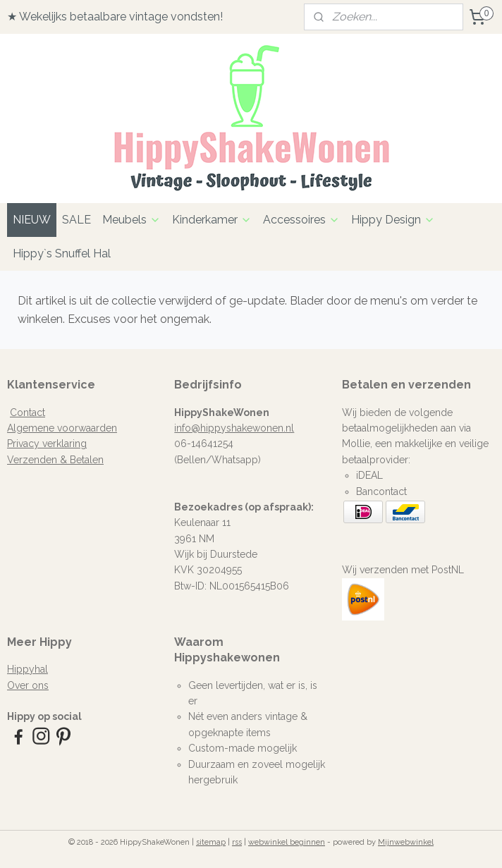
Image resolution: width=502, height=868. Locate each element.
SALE (76, 220)
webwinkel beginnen (287, 842)
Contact (27, 412)
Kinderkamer (212, 220)
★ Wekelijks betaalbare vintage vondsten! (115, 17)
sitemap (211, 842)
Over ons (28, 685)
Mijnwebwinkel (406, 842)
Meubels (131, 220)
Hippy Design (393, 220)
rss (237, 842)
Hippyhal (27, 669)
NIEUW (32, 220)
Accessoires (301, 220)
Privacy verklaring (47, 444)
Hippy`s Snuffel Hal (62, 253)
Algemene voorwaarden (62, 428)
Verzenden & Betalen (55, 460)
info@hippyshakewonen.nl (234, 428)
